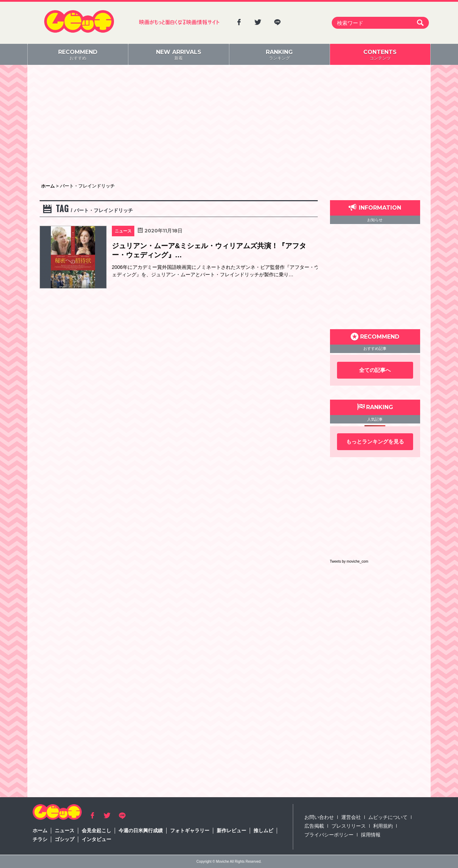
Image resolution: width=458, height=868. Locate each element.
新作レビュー (231, 830)
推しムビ (263, 830)
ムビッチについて (388, 817)
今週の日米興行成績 (141, 830)
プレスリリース (349, 826)
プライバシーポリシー (329, 835)
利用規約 (383, 826)
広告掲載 (314, 826)
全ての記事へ (375, 370)
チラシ (40, 839)
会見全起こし (96, 830)
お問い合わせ (319, 817)
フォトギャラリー (190, 830)
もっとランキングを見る (375, 442)
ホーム (40, 830)
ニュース (65, 830)
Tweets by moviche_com (349, 561)
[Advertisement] (229, 124)
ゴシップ (65, 839)
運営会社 (351, 817)
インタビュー (96, 839)
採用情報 (371, 835)
